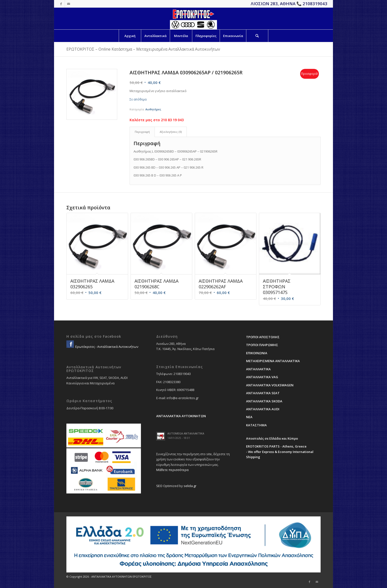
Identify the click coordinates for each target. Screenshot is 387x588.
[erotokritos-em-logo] (193, 19)
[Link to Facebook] (61, 4)
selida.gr (190, 486)
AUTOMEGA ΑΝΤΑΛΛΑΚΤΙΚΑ (186, 433)
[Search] (257, 36)
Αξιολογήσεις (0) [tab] (171, 132)
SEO (159, 486)
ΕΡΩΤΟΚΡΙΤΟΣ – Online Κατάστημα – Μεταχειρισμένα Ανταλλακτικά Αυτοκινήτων (143, 49)
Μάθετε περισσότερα (172, 470)
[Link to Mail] (69, 4)
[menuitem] (130, 36)
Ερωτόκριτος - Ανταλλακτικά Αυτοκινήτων (106, 347)
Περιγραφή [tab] (142, 132)
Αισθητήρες (153, 109)
